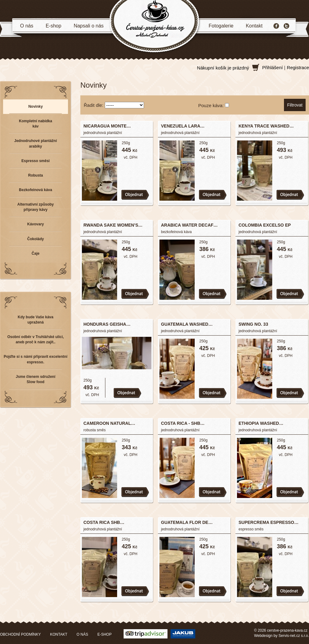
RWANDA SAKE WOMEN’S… (113, 225)
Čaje (35, 253)
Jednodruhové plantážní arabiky (36, 143)
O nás (27, 26)
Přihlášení (273, 67)
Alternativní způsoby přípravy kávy (36, 207)
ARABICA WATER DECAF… (189, 225)
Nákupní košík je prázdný (223, 68)
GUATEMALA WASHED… (187, 324)
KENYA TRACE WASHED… (266, 126)
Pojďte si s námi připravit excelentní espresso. (36, 359)
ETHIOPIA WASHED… (261, 423)
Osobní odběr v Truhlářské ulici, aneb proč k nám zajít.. (36, 339)
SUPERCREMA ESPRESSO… (269, 522)
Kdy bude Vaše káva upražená (35, 320)
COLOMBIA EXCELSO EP (265, 225)
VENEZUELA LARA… (183, 126)
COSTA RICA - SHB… (183, 423)
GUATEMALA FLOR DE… (187, 522)
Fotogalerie (221, 26)
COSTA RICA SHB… (104, 522)
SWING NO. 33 (253, 324)
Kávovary (36, 224)
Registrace (298, 67)
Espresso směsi (35, 161)
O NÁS (82, 634)
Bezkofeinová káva (35, 190)
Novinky (36, 107)
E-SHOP (104, 634)
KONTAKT (59, 634)
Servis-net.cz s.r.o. (294, 636)
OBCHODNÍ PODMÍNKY (20, 634)
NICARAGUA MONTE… (107, 126)
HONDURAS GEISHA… (107, 324)
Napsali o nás (89, 26)
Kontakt (254, 26)
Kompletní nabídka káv (35, 124)
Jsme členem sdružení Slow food (36, 379)
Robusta (36, 175)
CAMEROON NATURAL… (109, 423)
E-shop (54, 26)
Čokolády (36, 239)
